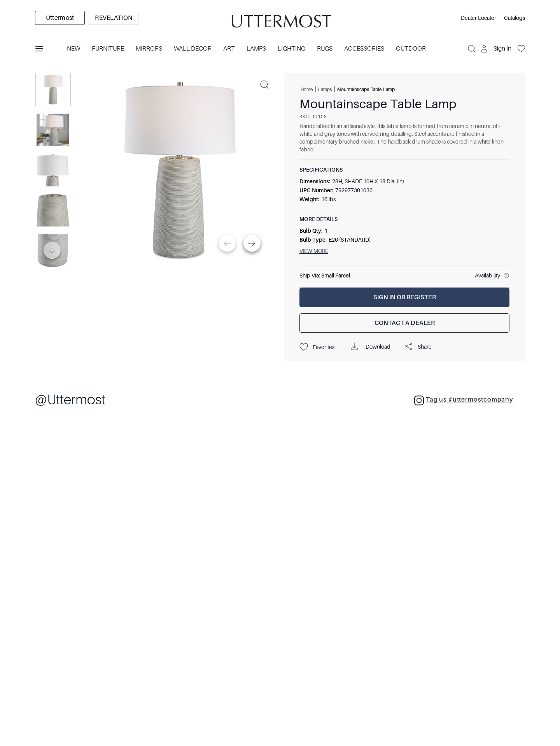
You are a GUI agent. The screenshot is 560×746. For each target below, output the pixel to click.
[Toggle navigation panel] (39, 49)
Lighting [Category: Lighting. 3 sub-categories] (291, 49)
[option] (60, 18)
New (73, 49)
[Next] (252, 243)
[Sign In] (497, 49)
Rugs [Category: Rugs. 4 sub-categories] (325, 49)
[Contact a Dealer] (404, 323)
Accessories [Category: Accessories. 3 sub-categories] (364, 49)
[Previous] (227, 243)
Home (307, 89)
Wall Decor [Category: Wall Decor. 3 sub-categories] (193, 49)
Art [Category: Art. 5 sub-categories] (229, 49)
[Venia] (280, 18)
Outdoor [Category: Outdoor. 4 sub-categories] (411, 49)
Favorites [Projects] (317, 347)
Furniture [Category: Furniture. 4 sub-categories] (108, 49)
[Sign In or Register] (404, 297)
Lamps (325, 89)
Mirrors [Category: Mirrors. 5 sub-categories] (149, 49)
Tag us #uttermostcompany (464, 400)
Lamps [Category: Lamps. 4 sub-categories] (256, 49)
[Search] (472, 49)
